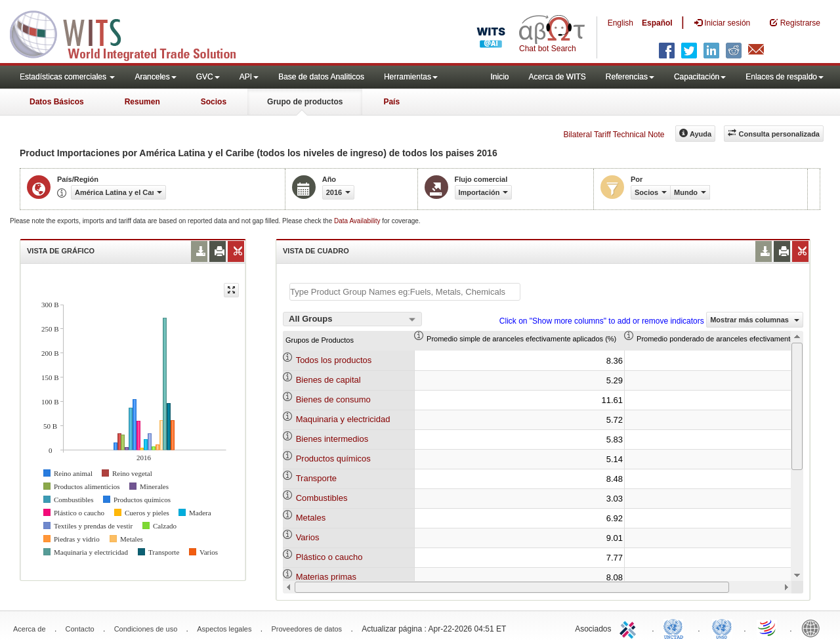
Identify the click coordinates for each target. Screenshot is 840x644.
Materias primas (326, 577)
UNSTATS (722, 628)
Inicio (499, 77)
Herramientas (411, 77)
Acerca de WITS (557, 77)
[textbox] (405, 292)
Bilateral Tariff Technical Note (614, 135)
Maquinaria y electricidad (343, 419)
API (249, 77)
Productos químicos (333, 459)
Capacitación (700, 77)
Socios (214, 102)
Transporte (316, 478)
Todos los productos (334, 360)
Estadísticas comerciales (67, 77)
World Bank (814, 628)
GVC (208, 77)
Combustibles (322, 498)
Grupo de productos (305, 102)
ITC (630, 628)
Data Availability (358, 221)
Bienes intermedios (332, 439)
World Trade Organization (768, 628)
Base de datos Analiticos (321, 77)
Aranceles (155, 77)
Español (657, 23)
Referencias (630, 77)
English (620, 23)
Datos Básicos (57, 102)
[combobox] (352, 319)
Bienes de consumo (333, 399)
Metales (311, 518)
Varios (308, 537)
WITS (131, 33)
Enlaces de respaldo (785, 77)
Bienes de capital (328, 380)
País (391, 102)
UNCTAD (676, 628)
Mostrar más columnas (755, 320)
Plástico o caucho (329, 557)
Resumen (142, 102)
